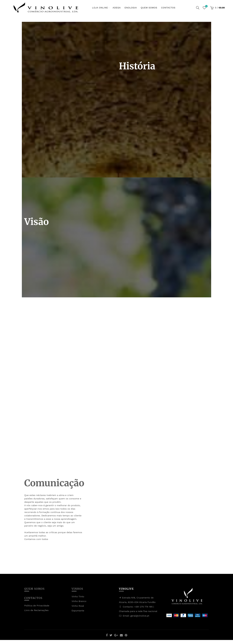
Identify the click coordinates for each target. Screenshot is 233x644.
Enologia (131, 8)
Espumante (78, 611)
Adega (117, 8)
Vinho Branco (79, 601)
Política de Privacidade (37, 606)
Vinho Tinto (78, 596)
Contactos (168, 8)
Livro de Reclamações (36, 610)
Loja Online (100, 8)
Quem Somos (149, 8)
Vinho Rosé (78, 606)
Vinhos (78, 589)
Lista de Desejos (206, 6)
